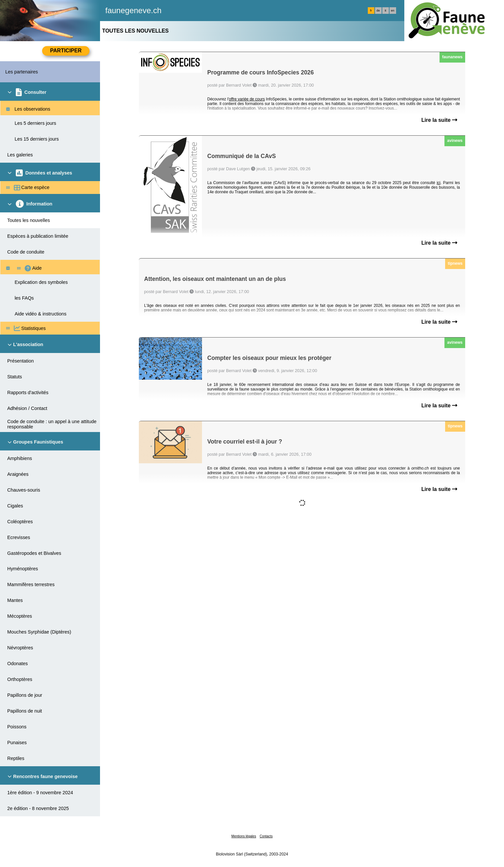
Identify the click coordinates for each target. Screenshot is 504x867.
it (385, 11)
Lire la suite (439, 120)
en (392, 11)
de (378, 11)
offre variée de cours (247, 99)
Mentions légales (244, 836)
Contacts (266, 836)
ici (438, 183)
